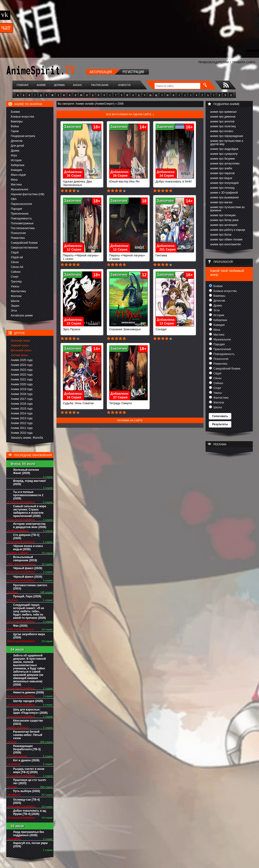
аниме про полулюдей (224, 183)
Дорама (59, 85)
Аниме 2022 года (22, 375)
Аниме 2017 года (22, 399)
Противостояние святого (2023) (30, 587)
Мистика (16, 185)
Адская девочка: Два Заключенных (82, 182)
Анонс (78, 85)
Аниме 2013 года (22, 418)
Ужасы (15, 286)
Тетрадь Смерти (128, 402)
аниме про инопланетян (225, 244)
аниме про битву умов (224, 220)
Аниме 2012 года (22, 423)
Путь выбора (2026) (26, 791)
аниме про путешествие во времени (227, 209)
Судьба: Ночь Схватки (82, 402)
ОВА (14, 199)
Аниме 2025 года (22, 360)
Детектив (17, 141)
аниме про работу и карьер (228, 230)
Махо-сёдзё (18, 175)
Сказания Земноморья (128, 328)
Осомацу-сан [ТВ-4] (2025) (26, 801)
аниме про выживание (224, 197)
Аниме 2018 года (22, 394)
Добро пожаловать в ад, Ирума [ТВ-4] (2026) (30, 812)
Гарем (15, 131)
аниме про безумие (222, 159)
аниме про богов (221, 235)
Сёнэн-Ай (17, 267)
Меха (14, 180)
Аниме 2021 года (22, 379)
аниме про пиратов (222, 173)
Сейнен (16, 272)
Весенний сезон (21, 350)
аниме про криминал (223, 112)
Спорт (15, 277)
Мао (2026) (20, 626)
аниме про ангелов (222, 121)
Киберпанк (18, 165)
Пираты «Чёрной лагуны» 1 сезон (82, 256)
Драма (15, 151)
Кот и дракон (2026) (26, 760)
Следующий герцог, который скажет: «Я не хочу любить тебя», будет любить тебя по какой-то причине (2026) (29, 611)
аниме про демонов (223, 117)
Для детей (17, 146)
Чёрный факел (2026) (28, 568)
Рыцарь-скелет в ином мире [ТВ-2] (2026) (29, 771)
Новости (124, 85)
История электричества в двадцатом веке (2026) (30, 525)
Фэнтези (16, 296)
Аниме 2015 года (22, 409)
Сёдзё (15, 252)
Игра (14, 155)
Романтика (18, 238)
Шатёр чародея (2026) (28, 701)
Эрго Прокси (82, 328)
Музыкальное (20, 189)
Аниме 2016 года (22, 404)
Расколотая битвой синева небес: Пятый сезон (28, 735)
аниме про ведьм (221, 178)
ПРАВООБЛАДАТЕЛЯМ (213, 62)
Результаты (220, 424)
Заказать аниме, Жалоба (27, 438)
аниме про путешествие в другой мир (227, 143)
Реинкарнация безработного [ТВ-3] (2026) (27, 749)
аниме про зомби (221, 168)
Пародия (16, 209)
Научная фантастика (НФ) (28, 194)
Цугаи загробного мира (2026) (29, 636)
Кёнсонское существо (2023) (28, 722)
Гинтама (175, 254)
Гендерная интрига (23, 136)
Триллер (16, 282)
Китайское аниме (22, 316)
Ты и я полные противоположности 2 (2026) (28, 495)
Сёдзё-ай (17, 257)
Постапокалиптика (23, 228)
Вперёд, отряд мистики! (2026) (29, 483)
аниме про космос (222, 131)
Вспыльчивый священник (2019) (25, 559)
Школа (15, 301)
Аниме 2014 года (22, 413)
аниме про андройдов (224, 149)
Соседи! (175, 328)
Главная (22, 85)
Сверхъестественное (24, 248)
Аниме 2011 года (22, 428)
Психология (18, 233)
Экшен (15, 306)
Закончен (73, 127)
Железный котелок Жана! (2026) (26, 471)
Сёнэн (15, 262)
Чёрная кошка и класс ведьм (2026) (28, 548)
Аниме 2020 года (22, 384)
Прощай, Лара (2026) (27, 596)
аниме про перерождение (227, 136)
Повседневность (21, 219)
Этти (14, 311)
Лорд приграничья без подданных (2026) (29, 834)
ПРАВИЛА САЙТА (244, 62)
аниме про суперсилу (224, 154)
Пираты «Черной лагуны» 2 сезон (128, 256)
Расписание (100, 85)
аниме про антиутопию (225, 164)
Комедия (16, 170)
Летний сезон (19, 355)
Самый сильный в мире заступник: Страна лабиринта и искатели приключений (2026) (30, 511)
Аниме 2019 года (22, 389)
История (16, 160)
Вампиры (17, 121)
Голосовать (220, 416)
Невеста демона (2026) (29, 692)
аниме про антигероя (224, 225)
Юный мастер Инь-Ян (128, 180)
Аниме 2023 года (22, 370)
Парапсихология (21, 204)
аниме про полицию (223, 215)
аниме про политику (223, 126)
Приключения (20, 214)
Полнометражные (22, 223)
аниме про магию (221, 202)
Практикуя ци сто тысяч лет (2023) (30, 782)
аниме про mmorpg (222, 188)
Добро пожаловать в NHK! (175, 180)
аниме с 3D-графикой (224, 193)
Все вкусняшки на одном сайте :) (130, 114)
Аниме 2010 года (22, 433)
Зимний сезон (20, 346)
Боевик (15, 112)
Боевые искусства (22, 117)
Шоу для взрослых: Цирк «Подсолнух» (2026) (30, 711)
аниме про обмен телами (226, 240)
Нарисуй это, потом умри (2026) (30, 845)
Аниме (41, 85)
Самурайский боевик (24, 243)
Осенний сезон (20, 341)
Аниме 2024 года (22, 365)
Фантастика (18, 291)
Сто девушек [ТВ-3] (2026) (26, 537)
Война (15, 126)
